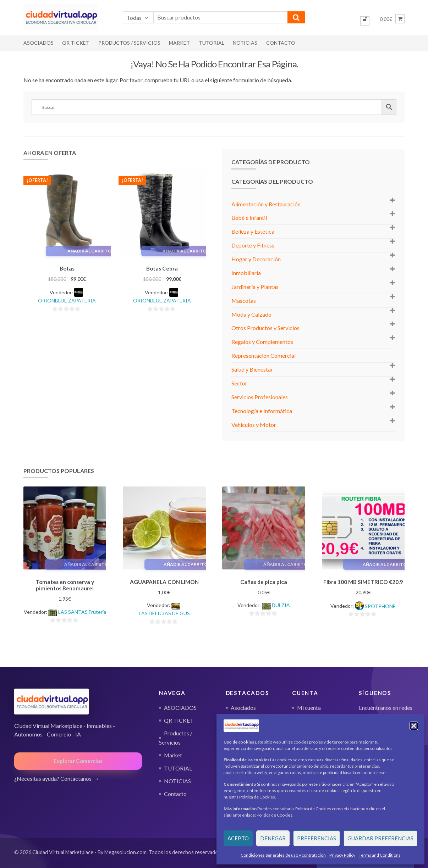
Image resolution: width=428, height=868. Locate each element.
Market (179, 43)
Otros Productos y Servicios (265, 328)
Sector (239, 383)
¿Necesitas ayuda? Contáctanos (53, 777)
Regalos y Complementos (262, 342)
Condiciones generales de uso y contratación (283, 855)
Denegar (273, 838)
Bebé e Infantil (249, 218)
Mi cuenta (309, 706)
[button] (414, 726)
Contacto (281, 43)
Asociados (243, 706)
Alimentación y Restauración (266, 204)
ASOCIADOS (39, 43)
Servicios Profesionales (260, 397)
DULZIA (281, 604)
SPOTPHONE (380, 605)
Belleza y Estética (253, 231)
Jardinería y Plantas (255, 287)
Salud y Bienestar (252, 369)
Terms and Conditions (380, 855)
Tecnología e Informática (262, 411)
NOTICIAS (245, 43)
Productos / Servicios (129, 43)
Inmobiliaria (246, 273)
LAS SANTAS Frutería (82, 611)
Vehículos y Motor (254, 425)
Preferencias (317, 838)
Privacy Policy (342, 855)
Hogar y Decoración (256, 259)
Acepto (238, 838)
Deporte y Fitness (253, 245)
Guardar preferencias (380, 838)
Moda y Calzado (251, 314)
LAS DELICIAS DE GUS (164, 612)
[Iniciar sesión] (365, 21)
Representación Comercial (264, 355)
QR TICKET (76, 43)
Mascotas (244, 301)
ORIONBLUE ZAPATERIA (67, 299)
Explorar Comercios (78, 760)
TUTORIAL (212, 43)
